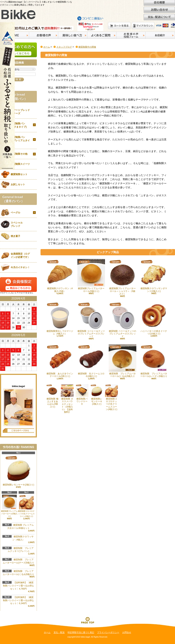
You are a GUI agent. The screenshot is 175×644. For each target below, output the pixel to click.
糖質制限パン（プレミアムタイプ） (20, 140)
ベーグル (15, 213)
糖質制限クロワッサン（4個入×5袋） (60, 276)
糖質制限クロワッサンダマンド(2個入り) (154, 276)
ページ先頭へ (87, 620)
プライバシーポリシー (108, 632)
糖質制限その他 (19, 154)
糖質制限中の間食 (87, 47)
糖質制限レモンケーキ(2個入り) (97, 395)
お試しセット (18, 184)
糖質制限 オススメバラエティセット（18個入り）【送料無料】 (67, 399)
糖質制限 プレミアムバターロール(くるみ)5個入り (122, 361)
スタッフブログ (64, 47)
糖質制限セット (19, 174)
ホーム (47, 47)
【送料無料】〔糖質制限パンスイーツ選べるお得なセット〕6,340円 (18, 600)
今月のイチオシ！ (20, 267)
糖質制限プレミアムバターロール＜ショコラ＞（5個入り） (122, 277)
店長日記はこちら (18, 431)
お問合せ (127, 632)
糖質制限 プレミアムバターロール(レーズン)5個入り (154, 361)
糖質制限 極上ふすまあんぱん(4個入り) (52, 396)
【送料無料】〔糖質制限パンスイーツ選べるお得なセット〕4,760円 (18, 586)
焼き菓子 (15, 236)
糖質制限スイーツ (20, 164)
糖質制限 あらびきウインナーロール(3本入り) (60, 361)
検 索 (18, 79)
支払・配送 (59, 632)
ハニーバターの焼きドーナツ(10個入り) (154, 318)
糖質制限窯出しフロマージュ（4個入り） (60, 318)
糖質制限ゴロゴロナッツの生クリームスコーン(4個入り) (26, 506)
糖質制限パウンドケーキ (82, 395)
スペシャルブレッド (17, 224)
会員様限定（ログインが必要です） (20, 255)
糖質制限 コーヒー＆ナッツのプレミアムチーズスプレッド (91, 320)
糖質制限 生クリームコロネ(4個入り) (91, 361)
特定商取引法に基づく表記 (81, 632)
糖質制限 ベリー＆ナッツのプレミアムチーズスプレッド (122, 320)
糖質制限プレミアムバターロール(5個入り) (91, 276)
